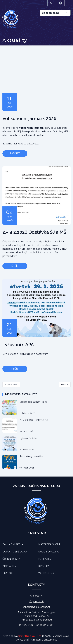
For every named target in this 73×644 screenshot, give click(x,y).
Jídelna (7, 573)
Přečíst (15, 153)
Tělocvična (46, 573)
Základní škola (13, 544)
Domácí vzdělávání (15, 552)
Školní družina (49, 552)
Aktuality (9, 566)
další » (65, 385)
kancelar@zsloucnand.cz (37, 607)
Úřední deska (11, 559)
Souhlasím (37, 640)
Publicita (45, 559)
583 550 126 (36, 596)
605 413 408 (37, 601)
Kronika (44, 566)
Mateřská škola (49, 544)
